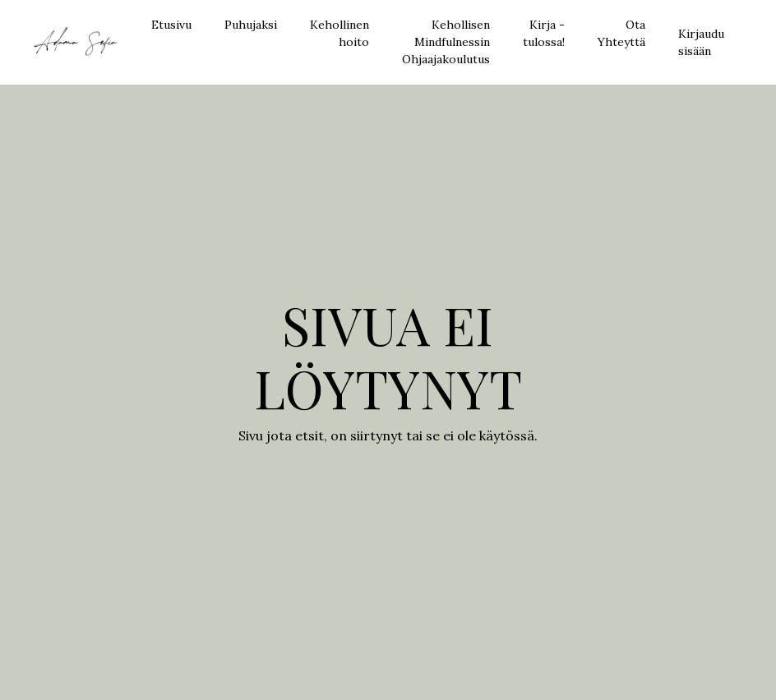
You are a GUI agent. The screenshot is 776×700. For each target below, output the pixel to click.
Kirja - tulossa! (544, 33)
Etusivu (171, 25)
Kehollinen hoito (339, 33)
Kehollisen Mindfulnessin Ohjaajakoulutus (446, 42)
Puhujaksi (251, 25)
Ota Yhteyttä (621, 33)
